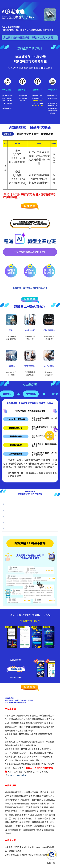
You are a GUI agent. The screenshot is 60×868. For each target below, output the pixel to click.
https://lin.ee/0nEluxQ (17, 775)
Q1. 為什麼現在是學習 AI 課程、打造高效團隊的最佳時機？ (18, 505)
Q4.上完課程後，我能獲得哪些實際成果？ (15, 523)
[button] (30, 504)
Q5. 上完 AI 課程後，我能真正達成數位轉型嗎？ (16, 529)
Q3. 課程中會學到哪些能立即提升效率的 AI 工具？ (16, 517)
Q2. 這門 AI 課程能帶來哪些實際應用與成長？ (15, 511)
